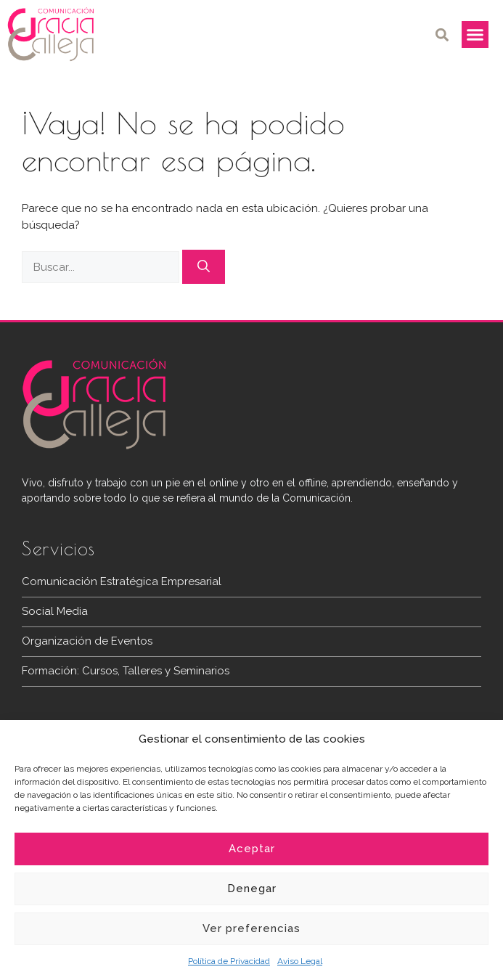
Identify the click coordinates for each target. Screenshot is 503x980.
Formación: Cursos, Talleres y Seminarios (126, 671)
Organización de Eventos (87, 641)
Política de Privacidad (229, 961)
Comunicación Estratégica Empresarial (122, 581)
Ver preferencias (251, 928)
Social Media (55, 611)
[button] (442, 34)
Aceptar (252, 849)
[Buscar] (204, 267)
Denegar (252, 889)
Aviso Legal (300, 961)
